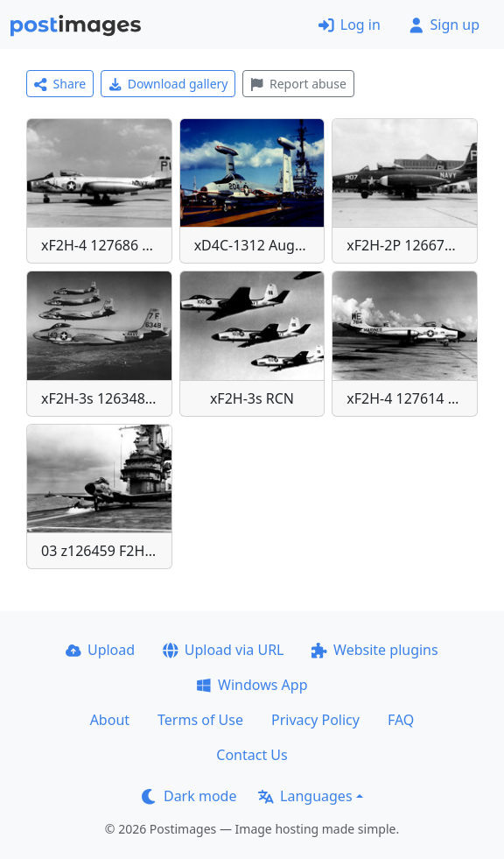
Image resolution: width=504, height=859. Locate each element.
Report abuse (298, 84)
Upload (100, 650)
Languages (305, 796)
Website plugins (374, 650)
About (110, 720)
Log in (350, 25)
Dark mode (189, 796)
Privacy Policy (315, 720)
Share (60, 84)
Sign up (444, 25)
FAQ (401, 720)
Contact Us (252, 755)
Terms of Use (200, 720)
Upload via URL (223, 650)
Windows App (252, 685)
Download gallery (168, 84)
